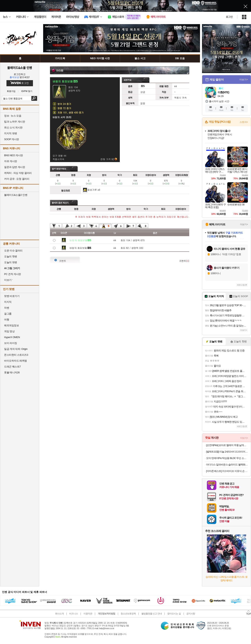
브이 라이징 (11, 343)
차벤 (7, 308)
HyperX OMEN (12, 337)
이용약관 (88, 614)
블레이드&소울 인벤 (20, 68)
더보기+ (244, 80)
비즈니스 (74, 614)
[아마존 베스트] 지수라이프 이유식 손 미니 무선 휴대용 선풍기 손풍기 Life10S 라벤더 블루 (227, 471)
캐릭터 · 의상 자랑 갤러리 (18, 173)
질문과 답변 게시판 (15, 167)
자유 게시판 (11, 161)
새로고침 (241, 285)
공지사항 (191, 614)
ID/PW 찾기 (27, 91)
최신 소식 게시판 (13, 127)
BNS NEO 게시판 (14, 155)
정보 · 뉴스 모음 (13, 116)
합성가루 (92, 190)
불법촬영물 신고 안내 (152, 614)
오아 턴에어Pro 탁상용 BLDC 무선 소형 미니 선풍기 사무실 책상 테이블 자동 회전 (227, 458)
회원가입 (11, 91)
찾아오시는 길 (174, 614)
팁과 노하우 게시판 (15, 122)
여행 (7, 320)
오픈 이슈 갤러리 (13, 251)
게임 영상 (9, 331)
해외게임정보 (11, 325)
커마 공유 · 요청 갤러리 (17, 179)
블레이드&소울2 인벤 (16, 195)
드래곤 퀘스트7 (12, 367)
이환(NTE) (223, 92)
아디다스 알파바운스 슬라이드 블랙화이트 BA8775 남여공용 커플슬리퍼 (227, 465)
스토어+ (244, 122)
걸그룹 (8, 314)
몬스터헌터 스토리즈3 (16, 355)
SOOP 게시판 (12, 139)
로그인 (229, 17)
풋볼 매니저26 (12, 372)
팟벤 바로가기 (12, 296)
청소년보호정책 (128, 614)
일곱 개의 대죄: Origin (16, 349)
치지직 (8, 302)
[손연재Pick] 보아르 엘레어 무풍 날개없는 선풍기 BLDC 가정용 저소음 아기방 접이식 (227, 445)
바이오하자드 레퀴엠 (15, 361)
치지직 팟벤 (11, 133)
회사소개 (59, 614)
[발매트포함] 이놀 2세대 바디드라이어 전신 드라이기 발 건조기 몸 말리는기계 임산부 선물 (227, 452)
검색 (34, 98)
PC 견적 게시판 (13, 274)
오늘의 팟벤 (11, 262)
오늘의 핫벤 (11, 256)
